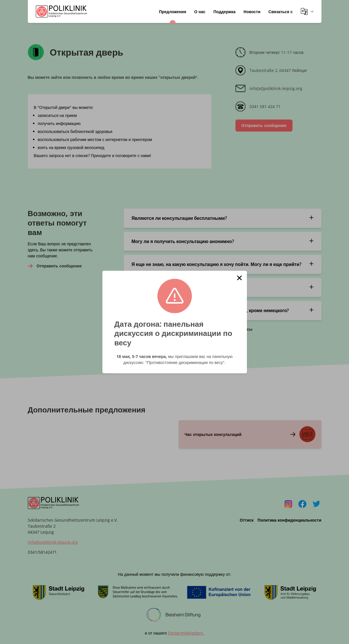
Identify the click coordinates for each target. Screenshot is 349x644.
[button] (239, 278)
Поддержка (224, 12)
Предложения (172, 12)
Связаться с (280, 12)
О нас (200, 12)
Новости (252, 12)
